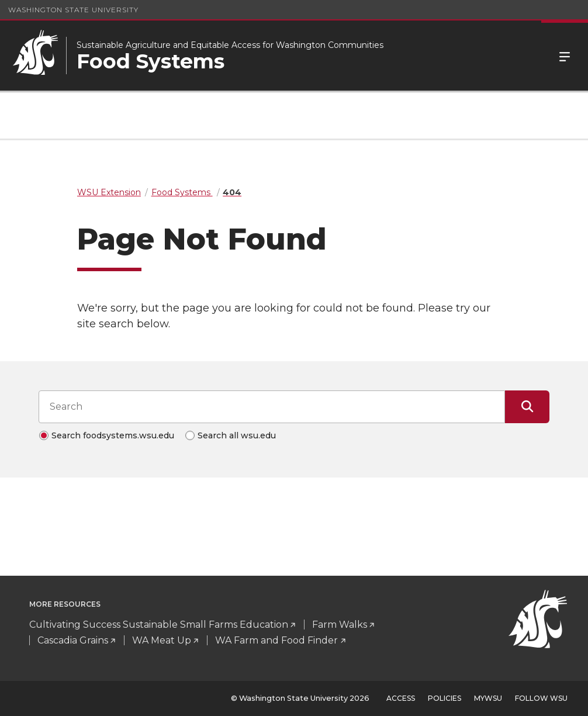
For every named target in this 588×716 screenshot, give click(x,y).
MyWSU (488, 698)
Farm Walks (340, 625)
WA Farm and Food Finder (276, 640)
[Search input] (272, 407)
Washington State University (73, 10)
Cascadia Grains (73, 640)
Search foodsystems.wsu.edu (113, 435)
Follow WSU (541, 698)
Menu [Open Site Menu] (565, 56)
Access (401, 698)
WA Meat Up (162, 640)
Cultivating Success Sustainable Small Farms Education (159, 625)
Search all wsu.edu (237, 435)
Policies (445, 698)
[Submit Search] (527, 407)
